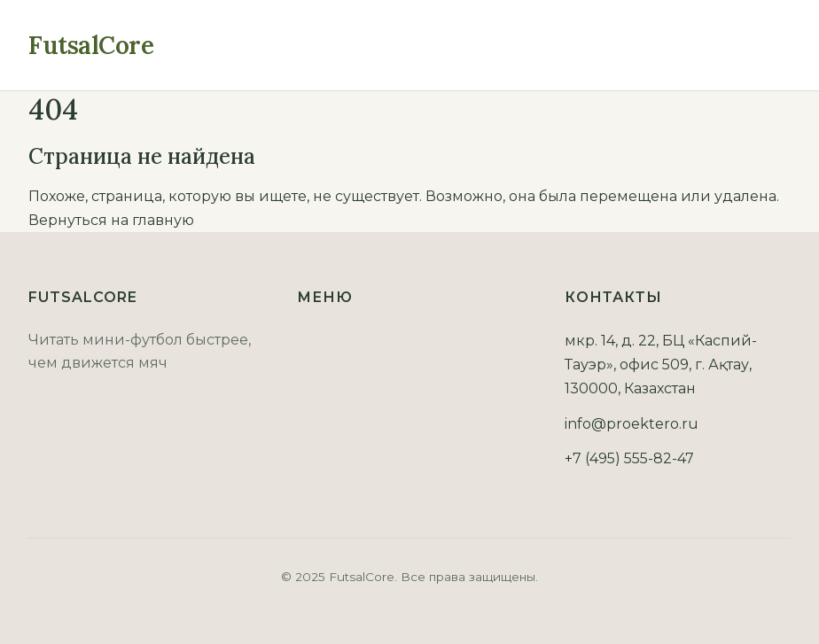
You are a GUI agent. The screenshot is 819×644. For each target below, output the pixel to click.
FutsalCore (91, 45)
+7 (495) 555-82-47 (629, 458)
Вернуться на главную (111, 220)
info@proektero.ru (632, 424)
